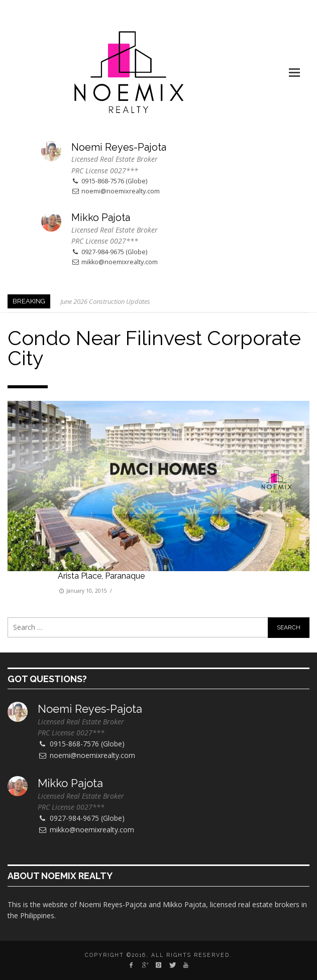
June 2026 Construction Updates (105, 301)
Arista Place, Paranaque (101, 576)
